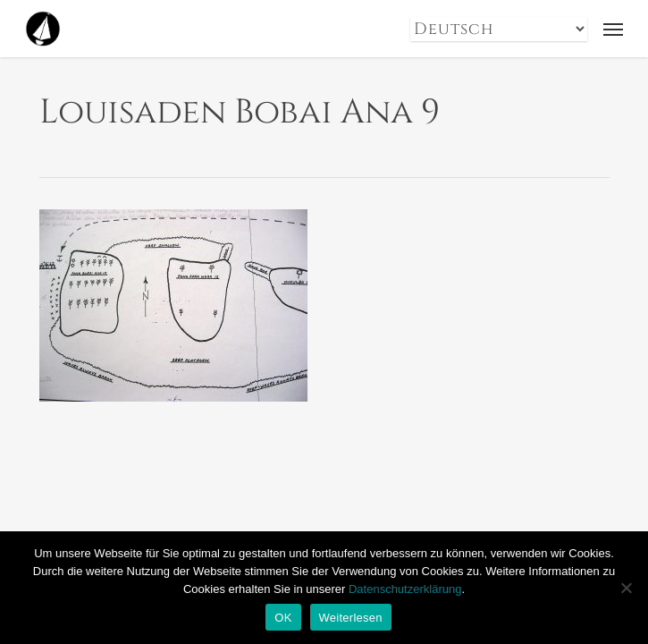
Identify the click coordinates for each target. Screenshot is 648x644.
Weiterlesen (351, 618)
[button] (613, 29)
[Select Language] (499, 29)
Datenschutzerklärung (405, 589)
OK (283, 618)
